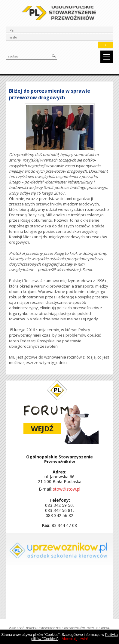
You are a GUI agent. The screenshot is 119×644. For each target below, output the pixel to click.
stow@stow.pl (67, 489)
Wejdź (42, 428)
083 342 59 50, (59, 505)
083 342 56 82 (59, 515)
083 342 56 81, (59, 510)
